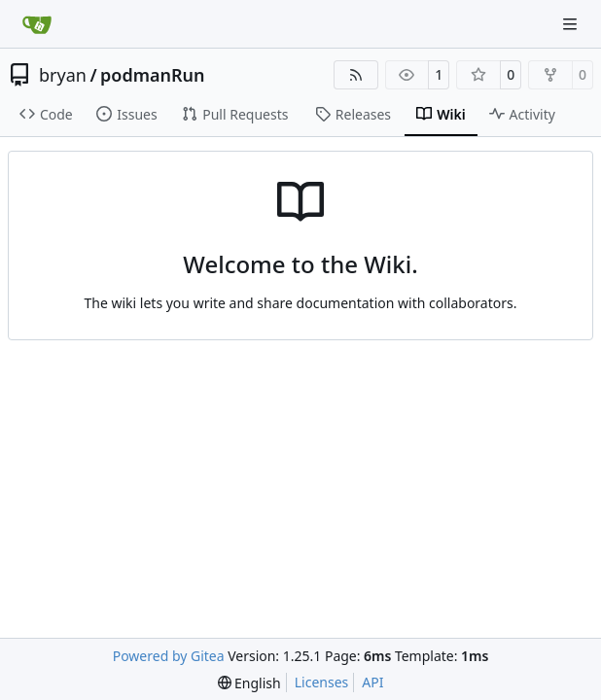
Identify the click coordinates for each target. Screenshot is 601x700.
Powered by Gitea (169, 656)
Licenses (322, 682)
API (372, 682)
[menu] (249, 683)
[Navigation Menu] (572, 24)
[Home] (37, 24)
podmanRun (152, 75)
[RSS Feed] (356, 75)
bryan (63, 75)
